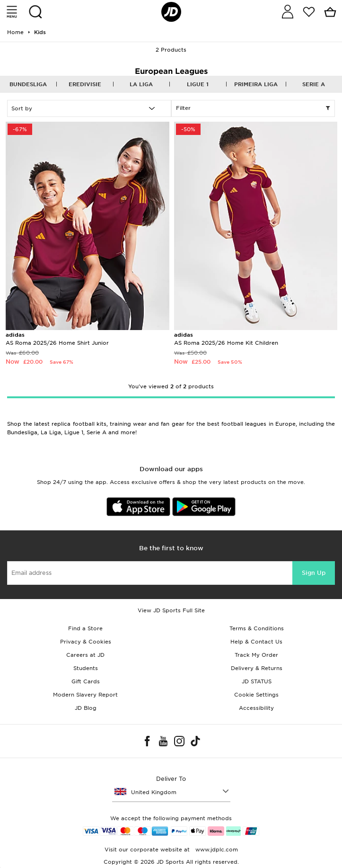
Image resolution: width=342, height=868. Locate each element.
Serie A (314, 84)
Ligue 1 (198, 84)
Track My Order (256, 655)
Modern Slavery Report (85, 695)
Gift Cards (86, 681)
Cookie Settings (256, 695)
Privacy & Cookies (86, 642)
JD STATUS (257, 681)
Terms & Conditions (257, 628)
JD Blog (86, 708)
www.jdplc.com (216, 850)
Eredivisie (85, 84)
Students (86, 668)
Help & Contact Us (256, 642)
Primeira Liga (256, 84)
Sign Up (314, 573)
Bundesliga (28, 84)
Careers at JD (85, 655)
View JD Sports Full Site (171, 610)
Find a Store (85, 628)
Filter (253, 108)
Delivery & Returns (257, 668)
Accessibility (256, 708)
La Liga (141, 84)
